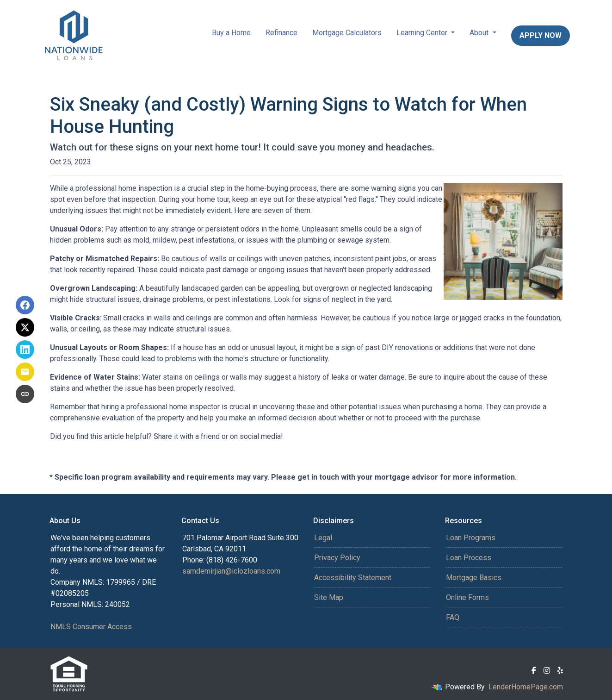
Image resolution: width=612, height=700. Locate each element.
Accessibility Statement (353, 578)
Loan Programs (471, 538)
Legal (323, 538)
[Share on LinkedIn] (25, 350)
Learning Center (423, 33)
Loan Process (469, 558)
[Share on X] (25, 327)
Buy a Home (231, 33)
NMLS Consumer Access (91, 627)
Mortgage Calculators (347, 33)
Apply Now (541, 35)
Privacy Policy (337, 558)
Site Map (329, 597)
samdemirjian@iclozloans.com (231, 571)
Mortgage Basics (474, 578)
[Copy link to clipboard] (25, 394)
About (480, 33)
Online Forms (467, 597)
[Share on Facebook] (25, 305)
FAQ (453, 617)
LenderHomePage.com (526, 687)
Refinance (281, 33)
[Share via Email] (25, 372)
